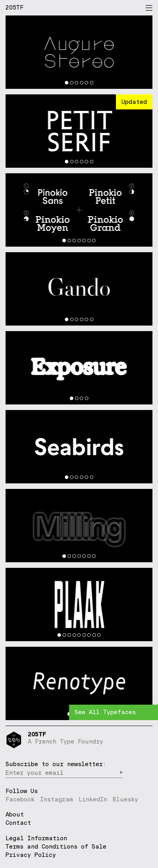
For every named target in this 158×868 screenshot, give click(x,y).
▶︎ (121, 773)
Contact (18, 823)
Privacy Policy (31, 855)
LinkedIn (93, 799)
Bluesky (125, 799)
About (15, 815)
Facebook (20, 799)
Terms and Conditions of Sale (56, 846)
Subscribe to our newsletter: (56, 764)
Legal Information (36, 838)
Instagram (57, 799)
